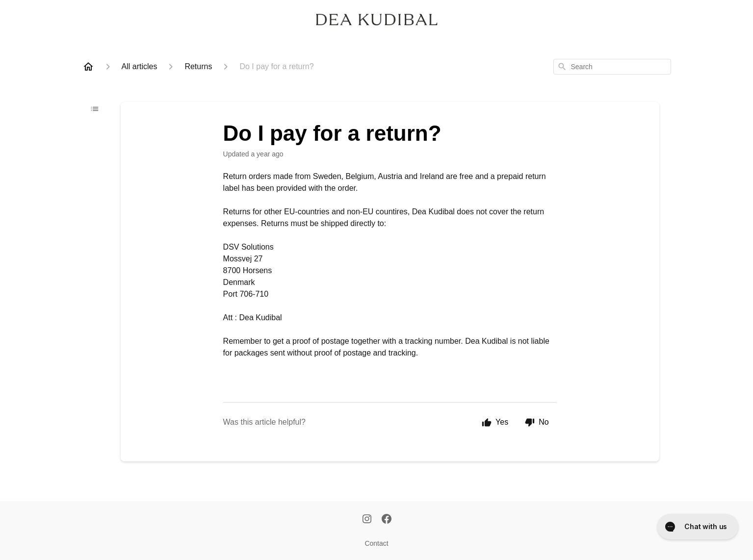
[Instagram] (367, 520)
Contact (376, 543)
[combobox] (612, 67)
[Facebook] (387, 520)
